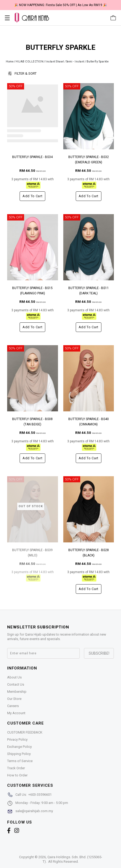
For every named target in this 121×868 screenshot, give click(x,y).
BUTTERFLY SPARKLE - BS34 (32, 157)
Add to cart (32, 196)
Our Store (14, 699)
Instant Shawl (55, 62)
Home (10, 62)
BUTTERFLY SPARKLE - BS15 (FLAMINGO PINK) (32, 291)
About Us (14, 677)
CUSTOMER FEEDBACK (25, 732)
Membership (17, 692)
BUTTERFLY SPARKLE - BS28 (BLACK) (89, 553)
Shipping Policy (19, 754)
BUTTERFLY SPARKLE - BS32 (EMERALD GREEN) (89, 160)
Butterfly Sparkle (98, 62)
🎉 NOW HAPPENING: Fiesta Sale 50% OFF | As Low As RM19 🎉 (61, 5)
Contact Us (16, 684)
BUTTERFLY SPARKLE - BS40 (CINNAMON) (89, 422)
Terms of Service (20, 761)
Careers (13, 706)
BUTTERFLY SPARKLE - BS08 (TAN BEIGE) (32, 422)
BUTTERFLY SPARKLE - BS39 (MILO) (32, 553)
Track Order (16, 768)
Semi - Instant (75, 62)
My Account (16, 713)
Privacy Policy (17, 739)
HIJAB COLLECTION (30, 62)
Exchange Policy (19, 747)
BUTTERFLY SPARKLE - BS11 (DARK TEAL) (89, 291)
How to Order (17, 775)
